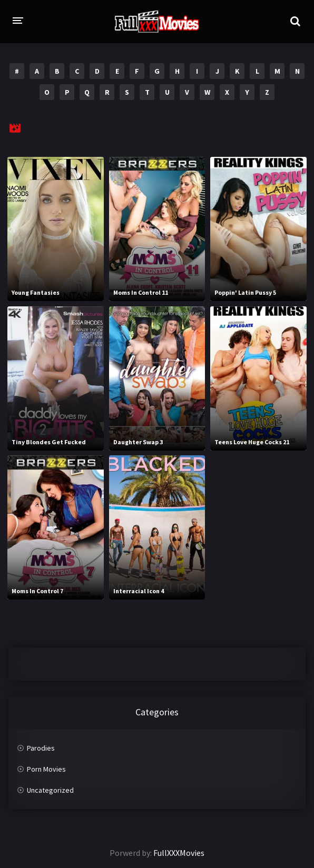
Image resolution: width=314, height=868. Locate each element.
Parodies (41, 748)
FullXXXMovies (179, 853)
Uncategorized (50, 790)
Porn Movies (46, 769)
